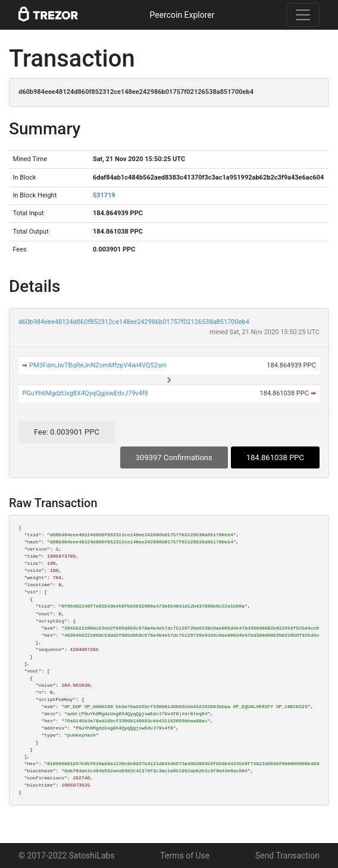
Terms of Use (185, 856)
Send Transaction (287, 856)
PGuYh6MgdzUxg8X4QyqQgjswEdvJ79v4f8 (85, 393)
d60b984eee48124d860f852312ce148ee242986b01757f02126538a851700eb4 (134, 322)
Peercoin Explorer (182, 15)
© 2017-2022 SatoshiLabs (67, 856)
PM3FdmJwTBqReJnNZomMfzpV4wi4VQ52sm (98, 365)
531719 (104, 195)
